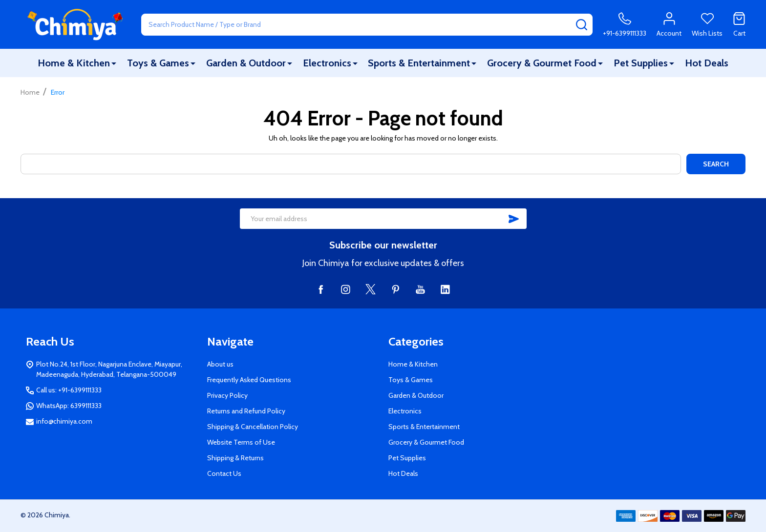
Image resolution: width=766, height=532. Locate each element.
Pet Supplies (641, 63)
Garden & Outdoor (246, 63)
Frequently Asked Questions (249, 380)
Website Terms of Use (241, 442)
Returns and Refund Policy (246, 411)
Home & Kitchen (74, 63)
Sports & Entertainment (419, 63)
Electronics (327, 63)
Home (30, 92)
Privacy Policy (227, 395)
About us (220, 364)
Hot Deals (707, 63)
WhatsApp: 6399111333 (69, 406)
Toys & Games (158, 63)
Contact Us (224, 473)
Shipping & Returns (235, 458)
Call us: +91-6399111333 (69, 390)
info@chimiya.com (64, 421)
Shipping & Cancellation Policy (253, 427)
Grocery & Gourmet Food (542, 63)
